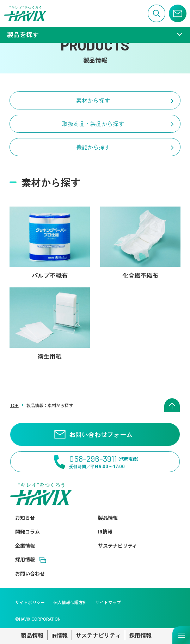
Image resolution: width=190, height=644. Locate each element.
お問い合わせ (30, 573)
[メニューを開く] (181, 635)
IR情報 (105, 531)
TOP (14, 405)
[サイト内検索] (157, 13)
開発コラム (27, 531)
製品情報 (108, 518)
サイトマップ (108, 602)
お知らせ (25, 518)
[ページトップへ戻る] (172, 405)
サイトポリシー (30, 602)
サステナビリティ (118, 545)
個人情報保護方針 (70, 602)
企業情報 (25, 545)
